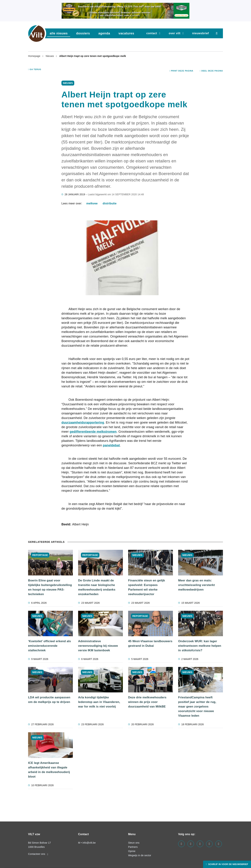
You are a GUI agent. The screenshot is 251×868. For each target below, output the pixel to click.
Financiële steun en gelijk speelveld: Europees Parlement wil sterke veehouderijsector (147, 587)
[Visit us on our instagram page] (200, 844)
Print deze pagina (181, 71)
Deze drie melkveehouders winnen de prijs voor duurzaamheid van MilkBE (147, 702)
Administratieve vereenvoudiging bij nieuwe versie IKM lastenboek (98, 646)
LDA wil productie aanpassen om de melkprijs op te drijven (49, 700)
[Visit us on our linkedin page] (191, 844)
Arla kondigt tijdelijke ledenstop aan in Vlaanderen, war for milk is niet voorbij (99, 702)
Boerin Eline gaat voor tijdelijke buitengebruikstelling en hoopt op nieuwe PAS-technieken (50, 587)
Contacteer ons (38, 854)
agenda (104, 33)
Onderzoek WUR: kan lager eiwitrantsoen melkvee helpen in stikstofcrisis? (200, 646)
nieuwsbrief (200, 33)
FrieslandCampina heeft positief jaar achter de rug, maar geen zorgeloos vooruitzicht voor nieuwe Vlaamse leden (197, 707)
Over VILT (175, 33)
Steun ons (134, 843)
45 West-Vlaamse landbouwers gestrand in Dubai (150, 643)
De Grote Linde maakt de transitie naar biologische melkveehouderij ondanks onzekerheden (97, 587)
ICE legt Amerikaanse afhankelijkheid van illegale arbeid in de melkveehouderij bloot (49, 770)
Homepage (35, 56)
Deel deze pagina (211, 71)
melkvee (92, 203)
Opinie (132, 851)
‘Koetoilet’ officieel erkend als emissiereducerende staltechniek (49, 646)
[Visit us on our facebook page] (181, 844)
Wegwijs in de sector (140, 855)
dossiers (83, 33)
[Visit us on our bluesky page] (219, 844)
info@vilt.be (89, 843)
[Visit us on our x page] (209, 844)
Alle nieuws (59, 33)
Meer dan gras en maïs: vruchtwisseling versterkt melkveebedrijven (196, 585)
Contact (152, 33)
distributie (110, 203)
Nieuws (50, 56)
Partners (133, 847)
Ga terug (35, 69)
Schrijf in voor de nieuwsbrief (228, 864)
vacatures (126, 33)
